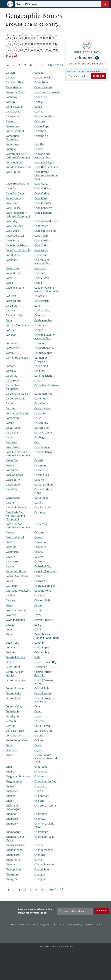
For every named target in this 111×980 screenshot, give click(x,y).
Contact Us (59, 924)
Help (14, 924)
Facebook (40, 933)
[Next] (37, 65)
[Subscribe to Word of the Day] (78, 76)
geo (14, 56)
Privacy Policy (76, 924)
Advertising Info (42, 924)
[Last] (42, 65)
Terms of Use (93, 924)
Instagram (71, 933)
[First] (8, 65)
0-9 (56, 50)
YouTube (61, 933)
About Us (25, 924)
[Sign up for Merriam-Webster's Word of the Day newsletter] (75, 911)
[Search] (62, 4)
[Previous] (14, 65)
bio (8, 56)
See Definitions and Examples (86, 64)
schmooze (85, 58)
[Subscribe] (102, 911)
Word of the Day (86, 52)
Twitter (50, 933)
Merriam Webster (10, 910)
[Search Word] (105, 4)
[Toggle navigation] (3, 4)
